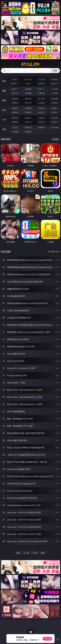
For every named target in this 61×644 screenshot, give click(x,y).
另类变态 (54, 103)
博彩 (4, 81)
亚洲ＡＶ (15, 89)
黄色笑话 (41, 122)
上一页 (26, 553)
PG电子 (15, 79)
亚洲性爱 (15, 99)
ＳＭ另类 (54, 93)
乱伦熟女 (41, 103)
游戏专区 (54, 79)
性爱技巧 (54, 122)
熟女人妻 (15, 93)
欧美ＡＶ (41, 89)
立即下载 (47, 639)
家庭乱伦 (28, 118)
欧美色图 (41, 108)
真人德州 (28, 79)
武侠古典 (54, 118)
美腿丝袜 (15, 112)
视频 (4, 91)
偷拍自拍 (28, 99)
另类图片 (54, 112)
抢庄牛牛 (54, 83)
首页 (18, 553)
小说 (4, 120)
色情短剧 (28, 132)
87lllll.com (30, 64)
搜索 (55, 71)
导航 (4, 129)
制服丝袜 (15, 103)
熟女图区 (41, 112)
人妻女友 (41, 118)
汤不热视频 (54, 127)
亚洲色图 (28, 108)
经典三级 (28, 103)
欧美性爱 (54, 99)
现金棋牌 (41, 83)
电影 (4, 100)
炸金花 (28, 83)
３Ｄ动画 (54, 89)
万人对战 (41, 79)
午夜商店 (28, 127)
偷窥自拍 (15, 108)
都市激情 (15, 118)
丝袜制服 (28, 93)
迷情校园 (15, 122)
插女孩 (15, 127)
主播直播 (41, 93)
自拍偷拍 (28, 89)
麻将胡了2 (15, 83)
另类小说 (28, 122)
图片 (4, 110)
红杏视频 (15, 132)
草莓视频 (41, 127)
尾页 (43, 553)
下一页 (35, 553)
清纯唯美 (28, 112)
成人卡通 (41, 99)
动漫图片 (54, 108)
